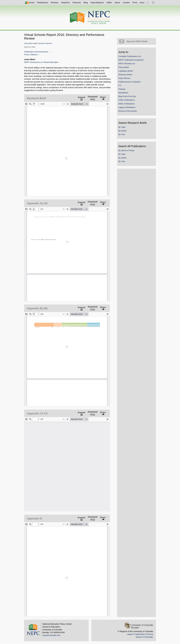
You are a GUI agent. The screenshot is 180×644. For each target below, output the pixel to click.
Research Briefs (125, 75)
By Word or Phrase (126, 150)
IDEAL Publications (126, 104)
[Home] (90, 18)
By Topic (122, 127)
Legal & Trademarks (136, 634)
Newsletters (123, 93)
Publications (43, 3)
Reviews (55, 3)
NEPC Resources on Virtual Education (41, 62)
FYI (120, 85)
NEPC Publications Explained (131, 60)
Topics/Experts (97, 3)
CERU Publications (126, 100)
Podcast (122, 89)
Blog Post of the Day (127, 96)
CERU (109, 3)
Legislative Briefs (126, 71)
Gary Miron (29, 43)
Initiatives (65, 3)
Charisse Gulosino (45, 43)
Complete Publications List (130, 56)
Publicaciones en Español (129, 82)
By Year (122, 134)
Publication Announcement (36, 52)
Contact (126, 3)
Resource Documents (128, 111)
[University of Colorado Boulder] (139, 626)
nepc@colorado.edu (51, 635)
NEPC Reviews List (127, 64)
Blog (86, 3)
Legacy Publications (127, 107)
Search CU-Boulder (144, 637)
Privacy (150, 634)
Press (135, 3)
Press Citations (31, 54)
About (117, 3)
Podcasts (77, 3)
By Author (123, 131)
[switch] (142, 3)
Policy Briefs (124, 67)
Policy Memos (124, 78)
